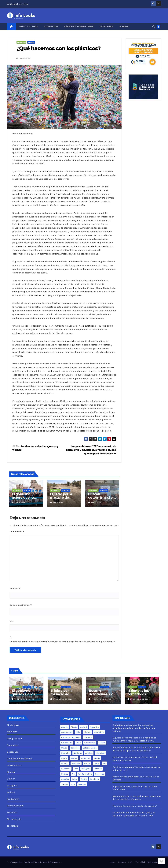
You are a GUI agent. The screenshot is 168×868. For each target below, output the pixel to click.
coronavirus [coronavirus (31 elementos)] (67, 743)
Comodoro (51, 27)
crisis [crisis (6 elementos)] (78, 743)
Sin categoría (14, 819)
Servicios (12, 812)
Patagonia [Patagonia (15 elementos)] (86, 769)
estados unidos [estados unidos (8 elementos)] (90, 748)
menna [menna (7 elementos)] (97, 758)
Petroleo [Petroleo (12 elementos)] (98, 769)
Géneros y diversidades (79, 27)
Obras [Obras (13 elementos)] (96, 763)
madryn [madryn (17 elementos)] (74, 758)
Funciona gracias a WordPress (20, 862)
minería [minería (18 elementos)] (65, 763)
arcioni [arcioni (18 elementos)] (84, 727)
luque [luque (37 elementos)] (64, 758)
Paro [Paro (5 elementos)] (76, 769)
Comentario (17, 532)
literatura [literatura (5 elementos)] (101, 753)
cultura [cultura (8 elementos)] (102, 743)
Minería (11, 772)
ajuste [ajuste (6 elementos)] (74, 727)
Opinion (124, 27)
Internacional (14, 765)
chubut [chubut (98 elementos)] (87, 732)
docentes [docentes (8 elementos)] (75, 748)
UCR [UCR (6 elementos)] (73, 784)
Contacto (122, 862)
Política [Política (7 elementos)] (65, 774)
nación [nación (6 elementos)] (87, 763)
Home (112, 862)
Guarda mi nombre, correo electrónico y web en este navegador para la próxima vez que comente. (62, 642)
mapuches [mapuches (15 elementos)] (85, 758)
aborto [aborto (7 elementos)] (64, 727)
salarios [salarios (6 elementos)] (65, 779)
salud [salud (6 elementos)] (75, 779)
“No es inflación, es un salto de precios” (135, 806)
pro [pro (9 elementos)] (73, 774)
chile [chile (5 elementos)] (78, 732)
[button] (153, 27)
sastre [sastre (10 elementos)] (84, 779)
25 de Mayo (13, 725)
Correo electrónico (21, 605)
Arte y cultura (28, 27)
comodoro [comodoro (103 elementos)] (99, 732)
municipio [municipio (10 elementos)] (76, 763)
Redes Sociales (15, 806)
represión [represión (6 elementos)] (100, 774)
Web (12, 621)
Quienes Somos (154, 862)
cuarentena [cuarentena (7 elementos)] (90, 743)
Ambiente (12, 732)
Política (27, 490)
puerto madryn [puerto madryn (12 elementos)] (85, 774)
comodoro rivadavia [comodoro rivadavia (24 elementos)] (71, 737)
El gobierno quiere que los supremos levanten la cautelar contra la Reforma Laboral (134, 728)
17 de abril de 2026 (24, 699)
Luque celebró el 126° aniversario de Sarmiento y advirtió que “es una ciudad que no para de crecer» (91, 450)
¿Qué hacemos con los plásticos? (58, 48)
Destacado (21, 42)
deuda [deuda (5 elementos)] (64, 748)
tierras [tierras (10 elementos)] (65, 784)
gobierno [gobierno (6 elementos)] (78, 753)
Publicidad (140, 862)
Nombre (15, 589)
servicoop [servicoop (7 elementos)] (95, 779)
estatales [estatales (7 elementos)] (66, 753)
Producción (13, 799)
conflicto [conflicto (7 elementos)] (88, 737)
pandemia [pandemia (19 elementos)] (66, 769)
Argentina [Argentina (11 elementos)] (95, 727)
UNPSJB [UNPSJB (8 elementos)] (82, 784)
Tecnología (13, 826)
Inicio (131, 862)
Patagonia (106, 27)
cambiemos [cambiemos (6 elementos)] (67, 732)
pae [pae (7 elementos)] (104, 763)
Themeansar (56, 862)
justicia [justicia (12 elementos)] (89, 753)
